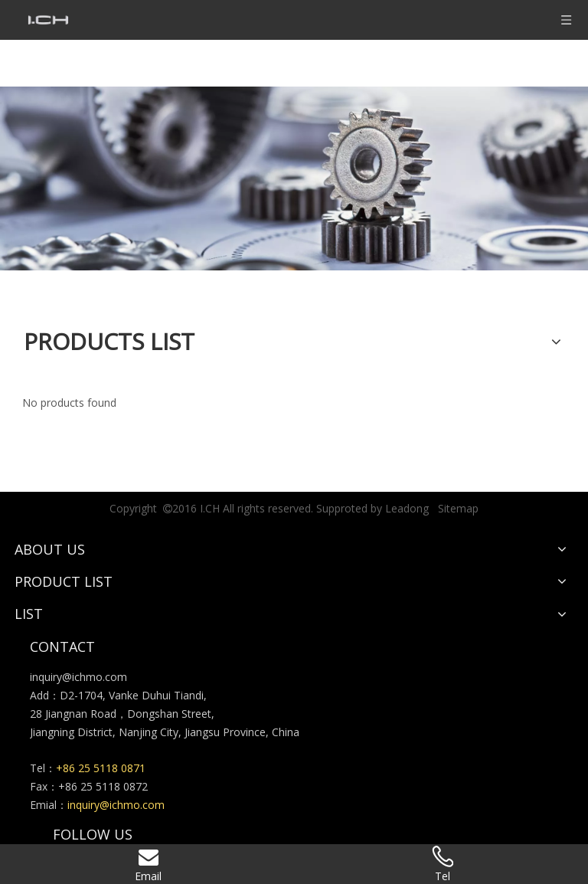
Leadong (407, 508)
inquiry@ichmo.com (78, 677)
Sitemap (458, 508)
